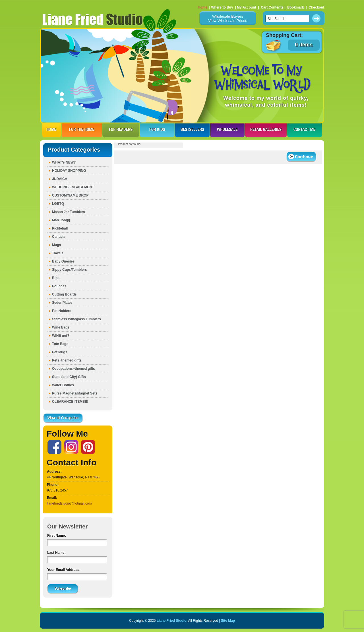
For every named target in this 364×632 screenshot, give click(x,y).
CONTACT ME (305, 130)
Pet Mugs (60, 352)
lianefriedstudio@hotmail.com (69, 503)
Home (203, 7)
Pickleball (60, 228)
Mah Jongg (61, 220)
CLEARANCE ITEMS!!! (70, 402)
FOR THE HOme (82, 130)
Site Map (228, 621)
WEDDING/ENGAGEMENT (73, 187)
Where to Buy (222, 7)
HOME (52, 130)
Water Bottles (63, 385)
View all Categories (63, 418)
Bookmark (296, 7)
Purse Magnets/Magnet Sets (75, 393)
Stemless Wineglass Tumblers (76, 319)
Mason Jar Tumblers (69, 212)
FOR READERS (121, 130)
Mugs (56, 245)
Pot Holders (62, 311)
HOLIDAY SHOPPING (69, 171)
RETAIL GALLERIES (266, 130)
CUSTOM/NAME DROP (70, 195)
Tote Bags (60, 344)
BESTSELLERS (192, 130)
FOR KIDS (157, 130)
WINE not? (61, 336)
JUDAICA (60, 179)
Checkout (316, 7)
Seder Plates (62, 303)
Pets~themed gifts (67, 360)
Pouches (59, 286)
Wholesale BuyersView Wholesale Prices (228, 18)
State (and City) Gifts (69, 377)
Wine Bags (61, 327)
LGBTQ (58, 204)
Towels (58, 253)
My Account (247, 7)
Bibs (56, 278)
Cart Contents (272, 7)
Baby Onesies (63, 261)
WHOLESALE (227, 130)
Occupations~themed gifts (74, 369)
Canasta (59, 237)
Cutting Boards (64, 294)
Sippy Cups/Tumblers (69, 270)
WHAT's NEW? (64, 162)
